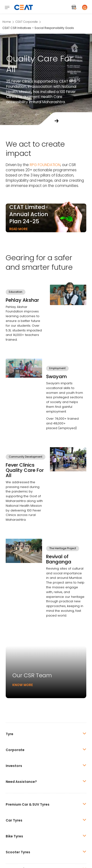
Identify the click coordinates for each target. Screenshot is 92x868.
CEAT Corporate (27, 22)
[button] (57, 121)
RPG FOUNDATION (45, 165)
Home (7, 22)
